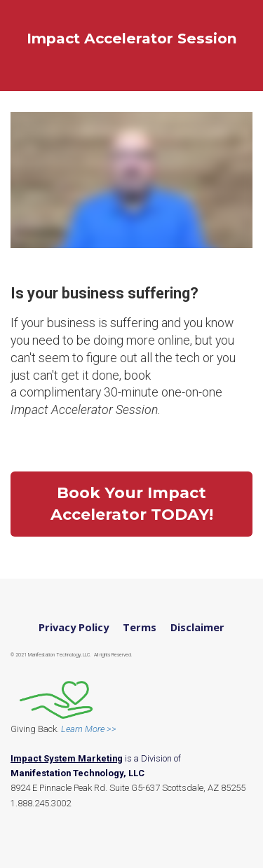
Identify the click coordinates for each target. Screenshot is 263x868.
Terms (140, 627)
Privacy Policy (74, 627)
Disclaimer (197, 627)
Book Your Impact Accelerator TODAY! (132, 504)
